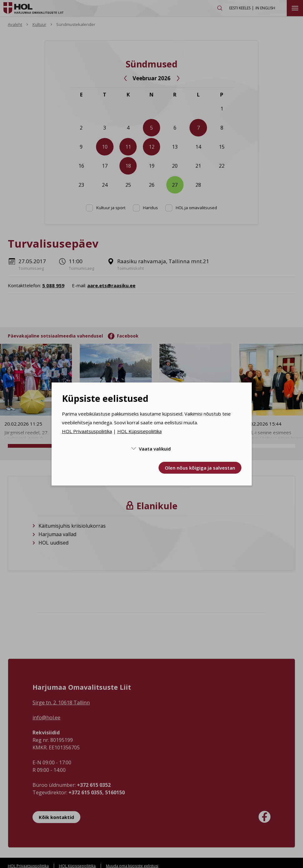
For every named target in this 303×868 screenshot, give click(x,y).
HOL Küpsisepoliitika (139, 431)
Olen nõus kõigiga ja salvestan (200, 468)
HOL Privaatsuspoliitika (87, 431)
